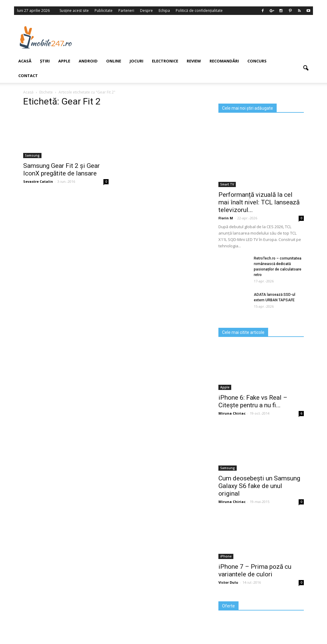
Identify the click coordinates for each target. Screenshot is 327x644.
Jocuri (137, 61)
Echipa (164, 11)
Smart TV (227, 184)
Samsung (228, 468)
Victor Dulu (228, 582)
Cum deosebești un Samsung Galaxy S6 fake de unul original (259, 486)
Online (114, 61)
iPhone (226, 556)
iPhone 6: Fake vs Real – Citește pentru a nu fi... (253, 401)
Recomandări (224, 61)
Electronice (165, 61)
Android (88, 61)
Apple (64, 61)
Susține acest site (74, 11)
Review (194, 61)
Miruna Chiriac (232, 413)
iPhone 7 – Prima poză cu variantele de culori (255, 570)
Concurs (257, 61)
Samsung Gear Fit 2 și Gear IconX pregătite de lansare (61, 170)
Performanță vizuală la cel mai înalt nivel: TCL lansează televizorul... (259, 202)
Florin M (226, 218)
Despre (146, 11)
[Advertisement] (200, 37)
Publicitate (104, 11)
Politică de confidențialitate (199, 11)
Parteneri (126, 11)
